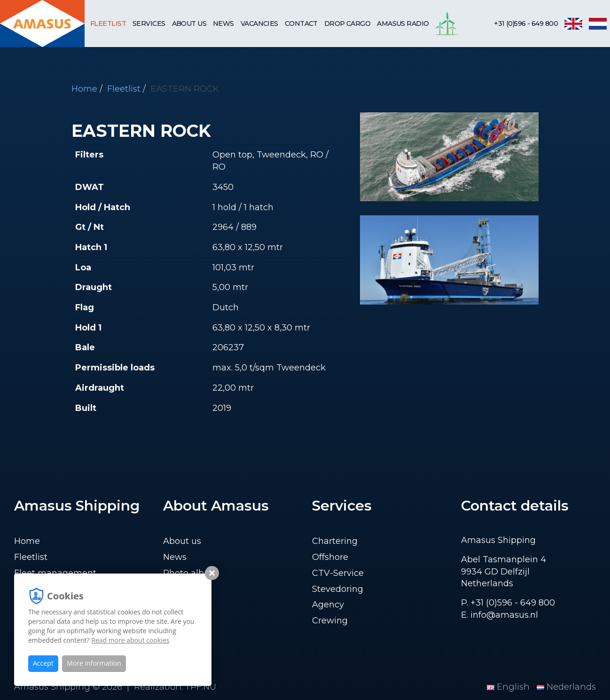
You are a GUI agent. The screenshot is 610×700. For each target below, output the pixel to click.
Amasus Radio (403, 24)
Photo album (191, 573)
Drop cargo (347, 24)
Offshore (330, 557)
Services (149, 24)
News (223, 24)
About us (189, 24)
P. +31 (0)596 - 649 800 (508, 603)
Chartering (335, 541)
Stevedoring (338, 589)
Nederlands (566, 687)
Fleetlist (108, 24)
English (509, 687)
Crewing (330, 621)
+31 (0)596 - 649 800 (526, 24)
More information (94, 663)
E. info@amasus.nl (500, 615)
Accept (43, 663)
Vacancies (259, 24)
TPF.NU (201, 687)
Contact (301, 24)
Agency (328, 605)
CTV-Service (338, 573)
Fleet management (55, 573)
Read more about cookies (130, 640)
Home (84, 89)
